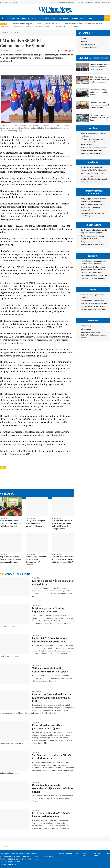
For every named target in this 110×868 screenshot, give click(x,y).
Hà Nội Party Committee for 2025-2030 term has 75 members (93, 175)
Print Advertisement (88, 44)
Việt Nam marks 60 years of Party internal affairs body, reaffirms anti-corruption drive (62, 525)
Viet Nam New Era (42, 24)
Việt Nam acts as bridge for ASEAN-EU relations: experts (52, 757)
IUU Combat (39, 27)
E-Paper (91, 18)
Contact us (86, 855)
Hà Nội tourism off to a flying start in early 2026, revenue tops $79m (94, 231)
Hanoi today (56, 24)
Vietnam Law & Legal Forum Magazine (63, 2)
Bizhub (80, 2)
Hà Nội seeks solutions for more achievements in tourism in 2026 (92, 243)
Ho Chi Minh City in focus (23, 27)
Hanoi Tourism (5, 27)
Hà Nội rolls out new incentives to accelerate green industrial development (93, 207)
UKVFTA (50, 27)
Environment (64, 18)
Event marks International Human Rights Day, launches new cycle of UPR (51, 698)
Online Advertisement (89, 48)
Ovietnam (88, 2)
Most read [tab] (100, 58)
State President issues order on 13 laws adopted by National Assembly (10, 523)
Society (34, 18)
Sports (54, 18)
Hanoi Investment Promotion (74, 24)
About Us (97, 2)
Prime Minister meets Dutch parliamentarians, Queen (48, 727)
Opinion (75, 18)
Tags (3, 467)
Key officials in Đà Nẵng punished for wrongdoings (53, 582)
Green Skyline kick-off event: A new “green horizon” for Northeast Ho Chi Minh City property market (93, 270)
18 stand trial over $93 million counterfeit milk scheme (99, 92)
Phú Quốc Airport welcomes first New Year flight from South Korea (94, 262)
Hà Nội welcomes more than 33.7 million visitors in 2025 (92, 237)
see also (8, 494)
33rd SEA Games (72, 27)
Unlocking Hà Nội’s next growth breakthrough (92, 214)
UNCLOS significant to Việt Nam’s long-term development (51, 815)
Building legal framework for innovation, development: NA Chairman (36, 561)
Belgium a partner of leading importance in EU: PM (48, 610)
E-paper (84, 33)
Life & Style (44, 18)
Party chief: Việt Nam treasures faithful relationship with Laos (49, 640)
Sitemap (69, 853)
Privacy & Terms (97, 855)
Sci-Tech (59, 27)
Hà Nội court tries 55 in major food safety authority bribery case (35, 523)
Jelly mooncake (86, 329)
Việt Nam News (55, 10)
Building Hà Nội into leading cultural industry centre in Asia (94, 180)
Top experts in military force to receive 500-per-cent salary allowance (10, 559)
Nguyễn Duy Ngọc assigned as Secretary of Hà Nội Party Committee (94, 169)
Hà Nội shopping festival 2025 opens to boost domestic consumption (93, 200)
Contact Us (106, 2)
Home (4, 33)
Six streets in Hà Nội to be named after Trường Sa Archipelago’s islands (94, 302)
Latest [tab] (83, 58)
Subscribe (84, 41)
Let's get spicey (86, 326)
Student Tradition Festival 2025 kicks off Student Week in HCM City (100, 67)
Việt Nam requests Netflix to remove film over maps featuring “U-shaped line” (62, 559)
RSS (109, 853)
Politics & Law (13, 18)
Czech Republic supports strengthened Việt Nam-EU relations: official (53, 788)
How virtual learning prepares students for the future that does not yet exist (93, 335)
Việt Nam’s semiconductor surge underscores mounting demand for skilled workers (93, 142)
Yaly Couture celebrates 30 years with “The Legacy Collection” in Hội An (94, 277)
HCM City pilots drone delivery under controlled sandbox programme (100, 79)
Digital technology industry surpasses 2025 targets (94, 135)
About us (77, 855)
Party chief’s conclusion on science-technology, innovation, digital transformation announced (94, 150)
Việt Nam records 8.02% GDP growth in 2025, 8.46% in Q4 (100, 118)
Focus (3, 24)
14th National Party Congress (22, 24)
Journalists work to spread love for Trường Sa (93, 296)
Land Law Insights (94, 24)
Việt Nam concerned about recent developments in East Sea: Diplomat (93, 308)
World (83, 18)
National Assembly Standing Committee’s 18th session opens (50, 670)
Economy (25, 18)
